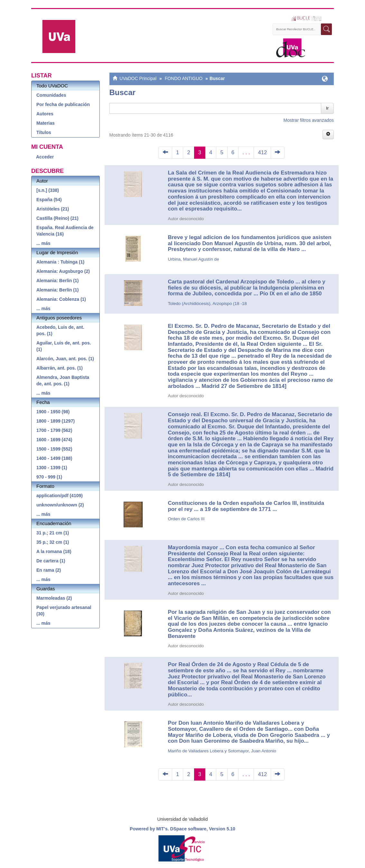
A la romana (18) (54, 551)
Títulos (44, 132)
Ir (327, 108)
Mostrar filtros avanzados (309, 120)
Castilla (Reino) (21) (57, 218)
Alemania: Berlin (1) (57, 281)
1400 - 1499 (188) (54, 458)
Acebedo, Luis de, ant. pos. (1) (60, 330)
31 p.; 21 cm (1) (53, 533)
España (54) (49, 200)
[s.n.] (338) (48, 190)
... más (43, 243)
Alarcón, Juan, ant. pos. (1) (65, 359)
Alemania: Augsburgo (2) (63, 271)
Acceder (45, 157)
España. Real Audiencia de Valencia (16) (65, 231)
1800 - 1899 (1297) (56, 421)
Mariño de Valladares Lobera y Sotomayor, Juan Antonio (222, 751)
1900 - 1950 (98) (53, 412)
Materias (46, 123)
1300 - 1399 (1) (52, 468)
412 (262, 152)
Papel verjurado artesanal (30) (64, 611)
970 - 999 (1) (49, 477)
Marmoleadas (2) (54, 598)
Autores (45, 114)
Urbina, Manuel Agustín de (193, 259)
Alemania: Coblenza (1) (61, 299)
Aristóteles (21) (53, 209)
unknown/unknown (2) (60, 505)
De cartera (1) (51, 561)
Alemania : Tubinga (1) (60, 262)
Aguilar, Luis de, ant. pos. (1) (64, 346)
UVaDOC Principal (138, 78)
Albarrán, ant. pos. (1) (60, 368)
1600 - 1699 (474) (54, 440)
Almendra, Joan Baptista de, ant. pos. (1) (63, 380)
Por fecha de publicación (63, 104)
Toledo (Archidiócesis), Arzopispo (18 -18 (207, 304)
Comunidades (51, 95)
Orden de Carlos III (186, 519)
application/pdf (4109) (60, 496)
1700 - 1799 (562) (54, 430)
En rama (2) (49, 570)
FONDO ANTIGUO (184, 78)
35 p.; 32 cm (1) (53, 542)
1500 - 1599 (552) (54, 449)
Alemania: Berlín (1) (57, 290)
